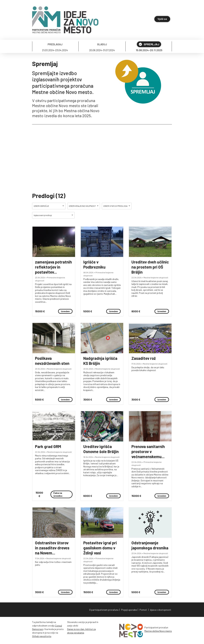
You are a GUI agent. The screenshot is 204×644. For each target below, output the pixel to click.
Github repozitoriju (42, 636)
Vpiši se (162, 19)
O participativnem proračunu (104, 610)
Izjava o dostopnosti (160, 610)
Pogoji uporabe (129, 610)
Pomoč (143, 610)
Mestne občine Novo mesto (158, 631)
